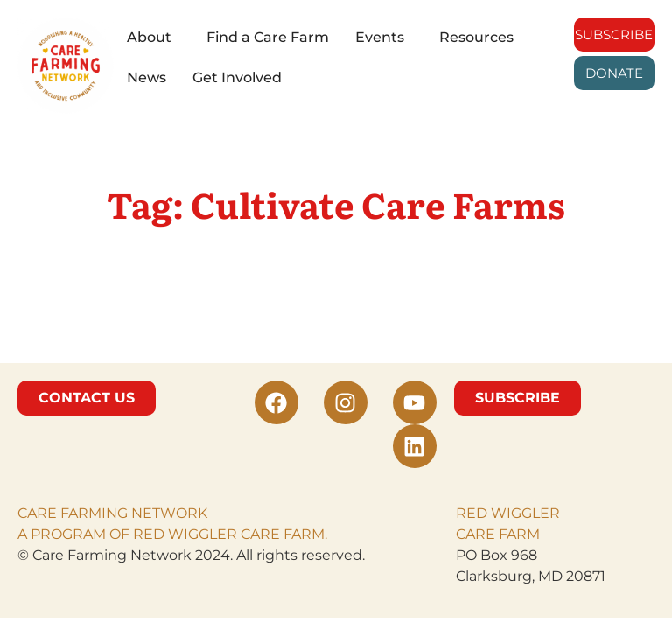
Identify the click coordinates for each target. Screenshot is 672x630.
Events (380, 37)
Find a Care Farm (268, 37)
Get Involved (237, 77)
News (147, 77)
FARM (518, 534)
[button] (154, 38)
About (149, 37)
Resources (476, 37)
